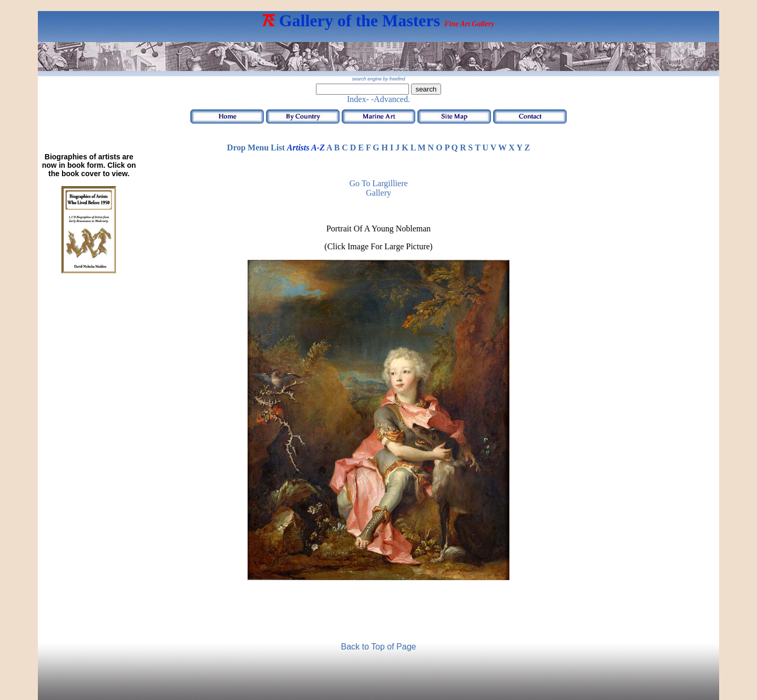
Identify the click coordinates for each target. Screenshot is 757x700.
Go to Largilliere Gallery (378, 188)
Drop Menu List (256, 148)
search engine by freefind (378, 79)
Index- (358, 99)
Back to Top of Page (379, 647)
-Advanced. (391, 99)
